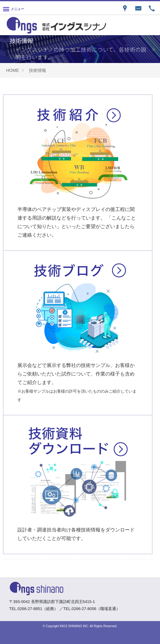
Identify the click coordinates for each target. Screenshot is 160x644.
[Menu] (14, 8)
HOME (13, 70)
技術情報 (38, 70)
